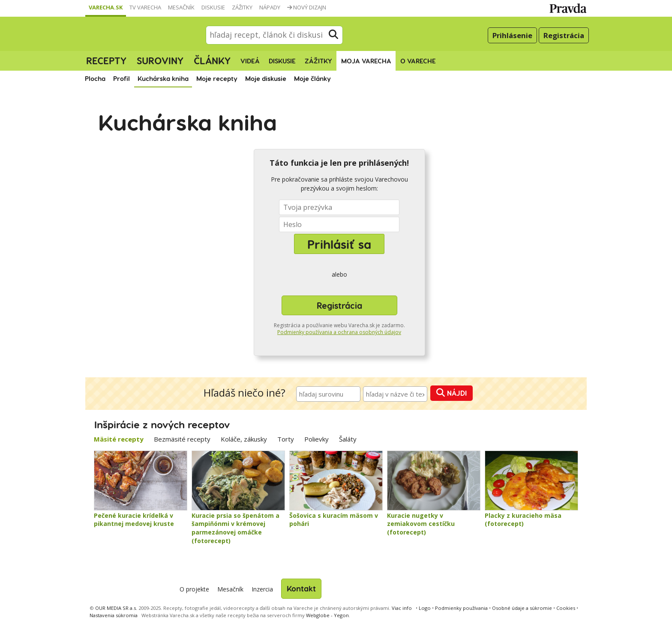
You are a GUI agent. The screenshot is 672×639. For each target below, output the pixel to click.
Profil (121, 78)
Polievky (316, 439)
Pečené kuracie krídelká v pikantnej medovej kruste (134, 520)
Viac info (402, 608)
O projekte (194, 589)
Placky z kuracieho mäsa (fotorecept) (523, 520)
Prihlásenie (512, 35)
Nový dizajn (307, 7)
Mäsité (119, 439)
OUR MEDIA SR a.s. (116, 608)
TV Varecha (145, 7)
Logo (425, 608)
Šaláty (348, 439)
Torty (286, 439)
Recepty (106, 60)
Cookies (566, 608)
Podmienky (461, 608)
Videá (250, 61)
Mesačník (181, 7)
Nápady (270, 7)
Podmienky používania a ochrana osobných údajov (339, 332)
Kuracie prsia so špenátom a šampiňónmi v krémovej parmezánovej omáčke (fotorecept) (235, 528)
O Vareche (418, 61)
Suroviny (160, 60)
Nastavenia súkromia (114, 615)
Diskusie (213, 7)
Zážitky (242, 7)
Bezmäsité (182, 439)
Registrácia (564, 35)
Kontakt (301, 588)
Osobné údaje (522, 608)
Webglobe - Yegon (327, 615)
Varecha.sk (106, 7)
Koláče (244, 439)
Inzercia (262, 589)
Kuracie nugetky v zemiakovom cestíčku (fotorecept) (421, 524)
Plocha (95, 78)
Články (212, 60)
